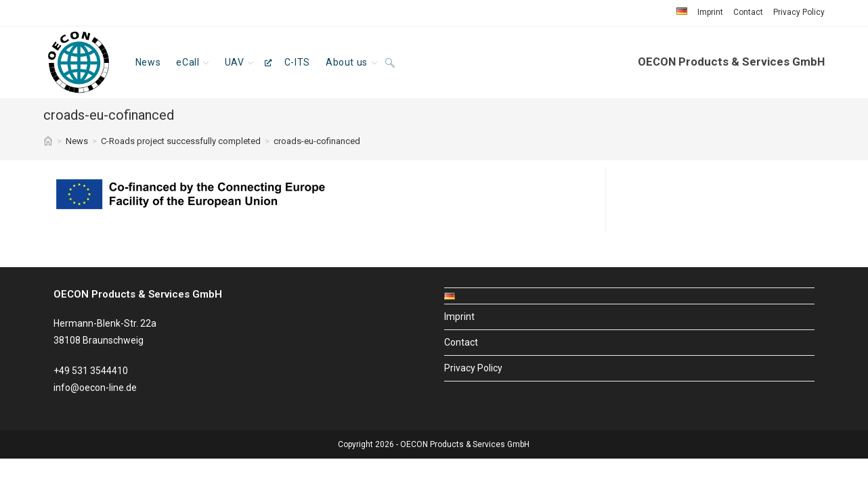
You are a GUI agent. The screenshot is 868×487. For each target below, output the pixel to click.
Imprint (710, 12)
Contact (748, 12)
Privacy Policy (799, 12)
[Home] (48, 141)
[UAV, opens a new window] (246, 62)
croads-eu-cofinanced (317, 141)
